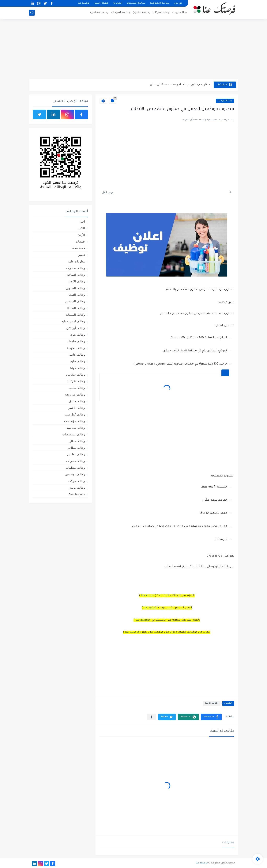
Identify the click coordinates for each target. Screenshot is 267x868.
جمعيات (80, 241)
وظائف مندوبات (75, 461)
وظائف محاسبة (76, 428)
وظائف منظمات (75, 468)
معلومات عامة (76, 261)
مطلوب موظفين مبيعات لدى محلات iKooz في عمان (180, 85)
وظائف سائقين (141, 12)
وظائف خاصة (77, 355)
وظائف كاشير (77, 408)
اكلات (82, 228)
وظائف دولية (77, 368)
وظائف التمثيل (76, 295)
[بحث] (32, 13)
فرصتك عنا (84, 3)
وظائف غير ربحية (75, 394)
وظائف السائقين (75, 301)
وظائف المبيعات (120, 12)
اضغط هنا (148, 596)
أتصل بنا (118, 3)
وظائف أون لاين (76, 328)
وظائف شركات (161, 12)
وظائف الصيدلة (76, 308)
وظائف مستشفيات (74, 434)
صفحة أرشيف (101, 3)
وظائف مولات (77, 481)
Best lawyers (77, 494)
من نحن (178, 3)
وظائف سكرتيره (75, 375)
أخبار (82, 222)
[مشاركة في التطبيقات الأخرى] (151, 717)
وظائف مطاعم (76, 448)
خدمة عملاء (78, 248)
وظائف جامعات (76, 341)
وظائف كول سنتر (75, 414)
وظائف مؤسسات (75, 421)
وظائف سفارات (75, 268)
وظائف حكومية (76, 348)
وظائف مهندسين (75, 474)
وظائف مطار (77, 441)
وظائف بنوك (78, 335)
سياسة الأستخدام (136, 3)
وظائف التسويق (75, 288)
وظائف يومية (179, 12)
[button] (211, 717)
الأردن (81, 235)
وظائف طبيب (77, 388)
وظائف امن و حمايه (73, 321)
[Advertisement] (133, 49)
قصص (81, 255)
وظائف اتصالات (76, 275)
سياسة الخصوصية (160, 3)
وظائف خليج (78, 361)
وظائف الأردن (77, 281)
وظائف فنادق (77, 401)
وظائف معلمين (99, 12)
